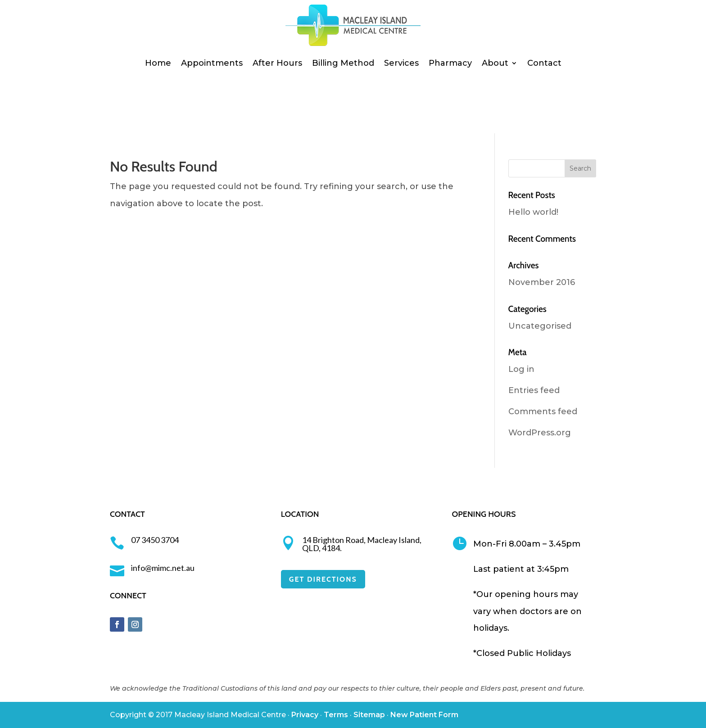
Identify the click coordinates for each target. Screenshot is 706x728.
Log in (521, 369)
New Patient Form (424, 715)
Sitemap (369, 715)
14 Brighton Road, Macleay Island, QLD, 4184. (362, 544)
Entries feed (534, 390)
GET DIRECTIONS (323, 579)
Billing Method (343, 63)
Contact (544, 63)
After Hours (277, 63)
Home (158, 63)
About (495, 63)
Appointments (212, 63)
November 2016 (542, 282)
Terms (336, 715)
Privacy (305, 715)
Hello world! (533, 212)
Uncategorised (540, 326)
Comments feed (543, 411)
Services (401, 63)
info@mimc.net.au (163, 568)
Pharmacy (450, 63)
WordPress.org (540, 433)
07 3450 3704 (155, 540)
